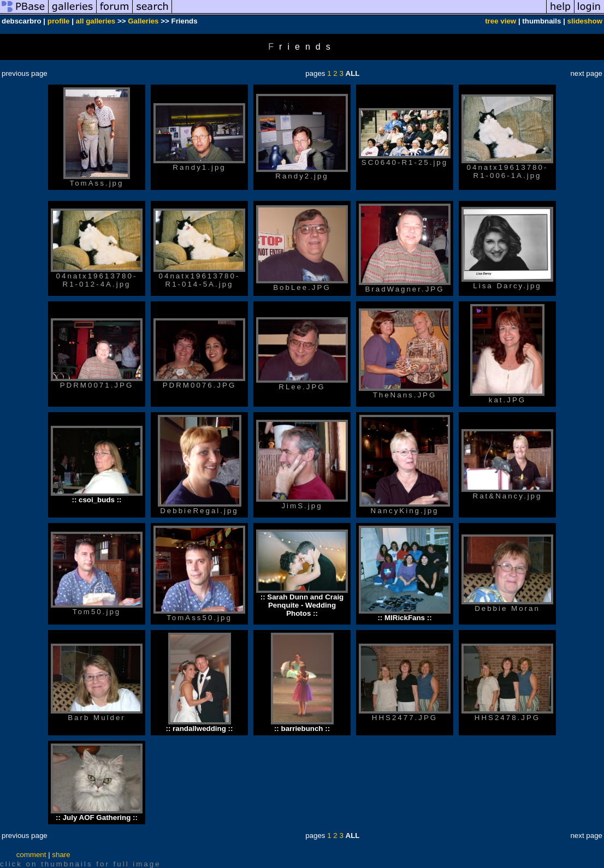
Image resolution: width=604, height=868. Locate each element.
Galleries (143, 21)
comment (31, 855)
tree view (501, 21)
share (61, 855)
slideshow (585, 21)
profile (59, 21)
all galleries (96, 21)
